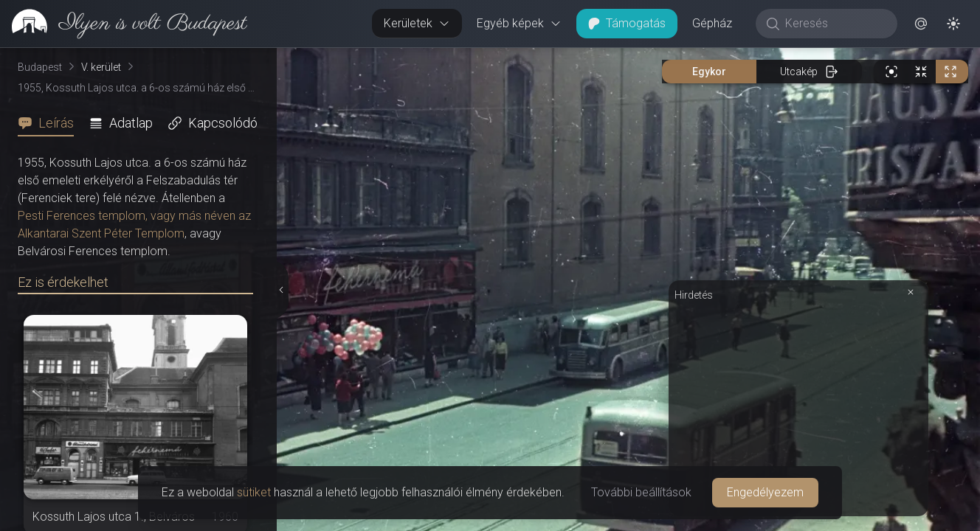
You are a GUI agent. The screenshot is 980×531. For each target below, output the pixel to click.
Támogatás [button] (627, 23)
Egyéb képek (519, 23)
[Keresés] (834, 24)
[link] (124, 24)
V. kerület (101, 67)
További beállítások (641, 492)
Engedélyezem (765, 492)
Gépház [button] (712, 23)
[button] (921, 24)
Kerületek (417, 23)
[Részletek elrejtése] (280, 290)
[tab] (50, 123)
